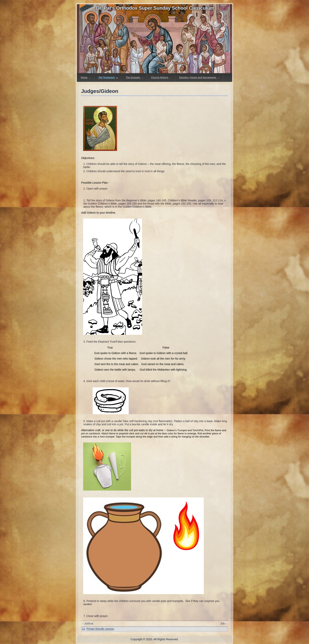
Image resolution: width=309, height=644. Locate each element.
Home (86, 78)
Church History (161, 78)
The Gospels (134, 78)
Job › (223, 623)
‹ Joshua (88, 623)
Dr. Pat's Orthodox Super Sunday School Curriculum (155, 8)
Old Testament (108, 78)
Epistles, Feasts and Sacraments (199, 78)
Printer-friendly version (100, 629)
